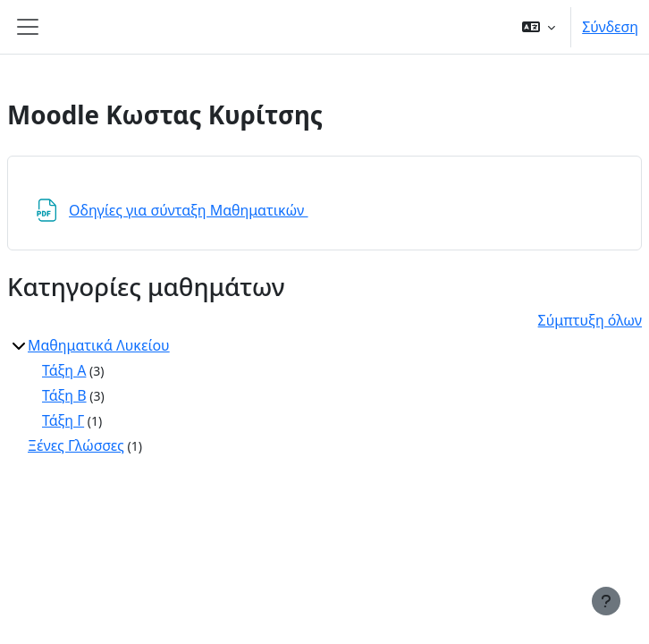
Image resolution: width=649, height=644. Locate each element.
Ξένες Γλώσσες (76, 445)
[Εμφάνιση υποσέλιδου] (606, 601)
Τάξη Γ (63, 420)
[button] (539, 27)
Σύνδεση (610, 27)
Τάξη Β (64, 395)
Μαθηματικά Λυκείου (99, 345)
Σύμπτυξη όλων (590, 320)
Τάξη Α (64, 370)
